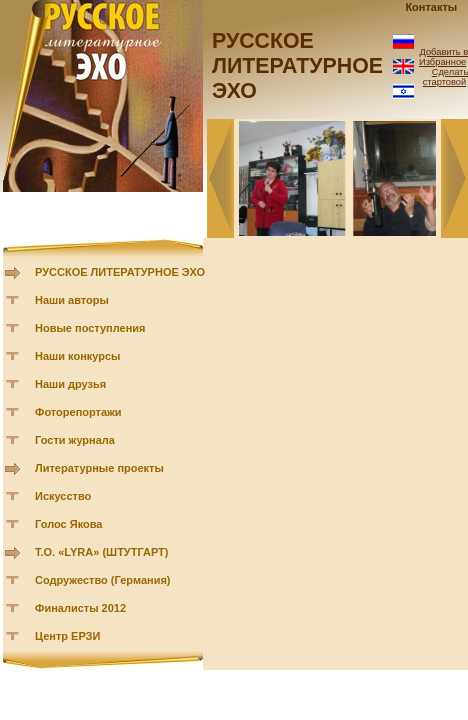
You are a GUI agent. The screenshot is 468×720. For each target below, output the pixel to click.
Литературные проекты (99, 468)
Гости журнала (75, 440)
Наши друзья (70, 384)
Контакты (431, 7)
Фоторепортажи (78, 412)
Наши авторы (72, 300)
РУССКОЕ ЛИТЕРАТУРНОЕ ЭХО (120, 272)
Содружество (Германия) (102, 580)
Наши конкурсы (77, 356)
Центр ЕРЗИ (67, 636)
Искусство (63, 496)
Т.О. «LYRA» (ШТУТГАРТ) (102, 552)
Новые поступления (90, 328)
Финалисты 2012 (80, 608)
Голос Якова (68, 524)
